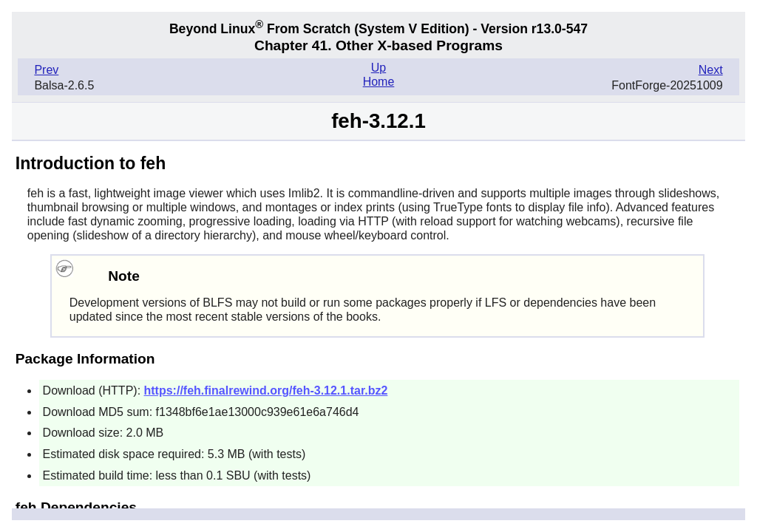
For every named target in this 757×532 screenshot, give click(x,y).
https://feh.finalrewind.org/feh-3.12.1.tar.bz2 (266, 391)
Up (378, 68)
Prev (46, 70)
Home (379, 82)
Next (711, 70)
